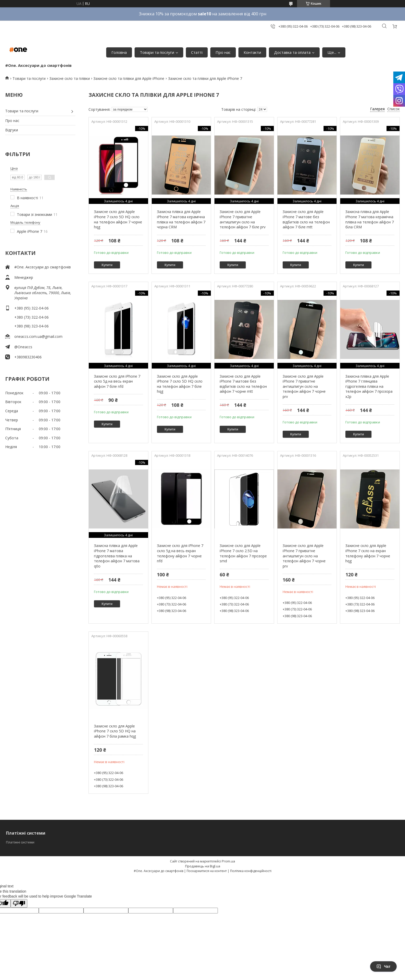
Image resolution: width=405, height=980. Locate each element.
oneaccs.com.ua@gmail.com (38, 336)
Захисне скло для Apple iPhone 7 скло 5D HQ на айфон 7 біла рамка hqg (115, 731)
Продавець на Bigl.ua (203, 866)
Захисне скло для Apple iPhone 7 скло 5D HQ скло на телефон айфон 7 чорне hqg (118, 219)
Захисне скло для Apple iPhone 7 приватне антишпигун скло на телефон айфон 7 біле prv (243, 219)
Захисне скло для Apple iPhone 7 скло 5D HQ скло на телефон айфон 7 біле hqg (180, 384)
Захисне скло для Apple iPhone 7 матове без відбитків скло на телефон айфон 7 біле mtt (306, 219)
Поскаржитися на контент (207, 871)
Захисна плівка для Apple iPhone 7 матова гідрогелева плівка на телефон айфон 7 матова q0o (117, 556)
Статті (197, 52)
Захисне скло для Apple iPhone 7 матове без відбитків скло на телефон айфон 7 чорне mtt (243, 384)
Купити (107, 265)
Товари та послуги (157, 52)
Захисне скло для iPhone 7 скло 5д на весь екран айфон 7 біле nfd (117, 381)
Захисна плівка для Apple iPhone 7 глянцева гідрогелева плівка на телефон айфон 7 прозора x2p (369, 386)
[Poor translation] (19, 903)
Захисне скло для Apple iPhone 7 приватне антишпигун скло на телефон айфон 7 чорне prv (304, 386)
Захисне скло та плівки (70, 78)
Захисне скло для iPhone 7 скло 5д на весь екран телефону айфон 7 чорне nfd (180, 553)
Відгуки (12, 130)
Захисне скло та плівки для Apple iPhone (129, 78)
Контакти (252, 52)
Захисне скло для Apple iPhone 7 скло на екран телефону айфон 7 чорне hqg (368, 553)
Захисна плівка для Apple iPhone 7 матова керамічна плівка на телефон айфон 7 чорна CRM (181, 219)
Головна (119, 52)
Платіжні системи (20, 842)
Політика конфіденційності (251, 871)
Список (394, 109)
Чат (383, 966)
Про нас (223, 52)
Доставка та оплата (292, 52)
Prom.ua (228, 861)
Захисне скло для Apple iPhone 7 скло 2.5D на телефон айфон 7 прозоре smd (243, 553)
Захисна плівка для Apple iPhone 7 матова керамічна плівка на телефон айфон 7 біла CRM (370, 219)
